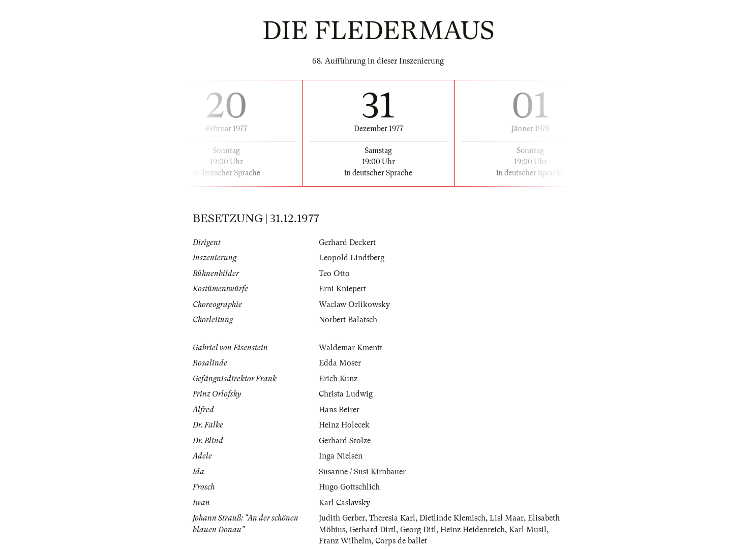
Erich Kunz (338, 379)
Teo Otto (334, 273)
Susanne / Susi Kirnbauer (362, 472)
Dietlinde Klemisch (452, 518)
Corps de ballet (401, 541)
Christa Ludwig (346, 394)
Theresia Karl (392, 518)
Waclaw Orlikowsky (354, 304)
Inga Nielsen (341, 456)
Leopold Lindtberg (352, 258)
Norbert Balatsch (348, 320)
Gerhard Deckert (347, 242)
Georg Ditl (418, 530)
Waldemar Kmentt (351, 348)
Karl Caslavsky (344, 503)
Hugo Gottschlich (349, 487)
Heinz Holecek (344, 425)
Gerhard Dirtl (373, 530)
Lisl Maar (507, 518)
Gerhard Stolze (345, 441)
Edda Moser (340, 363)
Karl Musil (528, 530)
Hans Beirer (339, 410)
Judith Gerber (342, 518)
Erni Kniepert (342, 289)
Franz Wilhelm (345, 541)
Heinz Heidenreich (473, 530)
